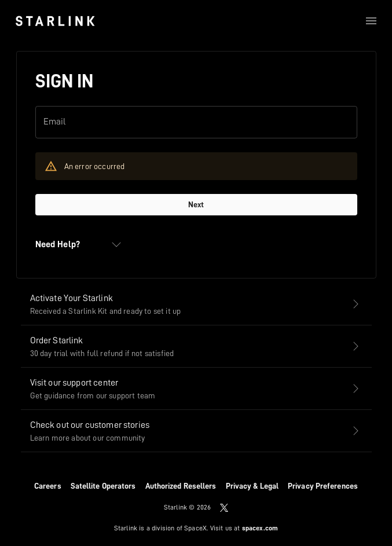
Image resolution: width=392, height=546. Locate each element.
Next (196, 204)
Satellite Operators (103, 486)
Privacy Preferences (323, 486)
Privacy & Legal (252, 486)
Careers (48, 486)
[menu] (371, 21)
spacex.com (260, 528)
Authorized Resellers (181, 486)
